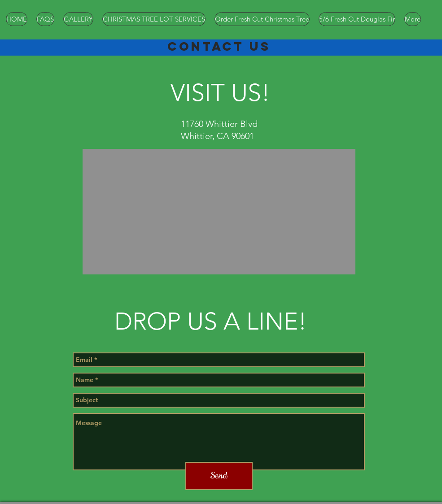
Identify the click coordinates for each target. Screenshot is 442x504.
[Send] (219, 476)
